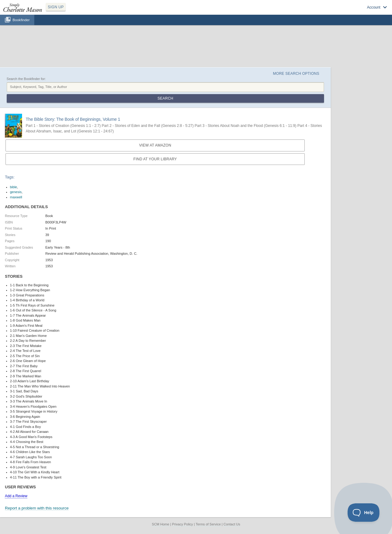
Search (165, 98)
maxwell (16, 197)
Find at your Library (155, 159)
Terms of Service (208, 524)
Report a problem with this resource (37, 508)
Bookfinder (21, 20)
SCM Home (161, 524)
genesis (16, 192)
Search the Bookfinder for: (26, 79)
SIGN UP (56, 7)
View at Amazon (155, 145)
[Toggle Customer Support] (364, 513)
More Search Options (296, 74)
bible (14, 187)
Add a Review (16, 496)
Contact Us (232, 524)
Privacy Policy (183, 524)
